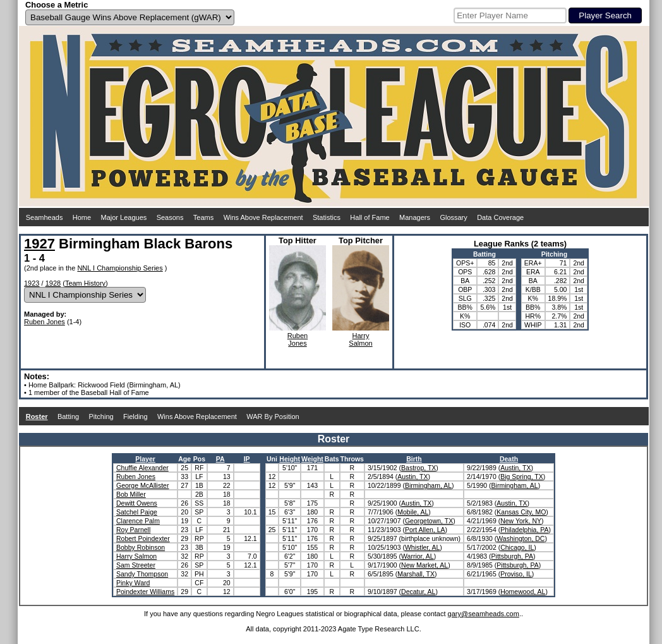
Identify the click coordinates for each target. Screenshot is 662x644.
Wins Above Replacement (263, 217)
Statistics (327, 217)
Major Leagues (124, 217)
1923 (32, 283)
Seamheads (45, 217)
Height (290, 459)
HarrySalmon (360, 339)
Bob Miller (131, 494)
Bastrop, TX (418, 468)
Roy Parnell (133, 530)
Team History (85, 283)
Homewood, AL (523, 592)
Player (145, 459)
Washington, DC (521, 538)
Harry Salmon (136, 556)
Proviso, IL (516, 574)
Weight (312, 459)
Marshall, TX (416, 574)
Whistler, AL (422, 547)
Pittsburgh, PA (512, 556)
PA (220, 459)
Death (509, 459)
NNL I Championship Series (120, 268)
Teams (203, 217)
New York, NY (521, 521)
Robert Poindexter (143, 538)
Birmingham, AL (428, 485)
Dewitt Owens (137, 503)
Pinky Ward (133, 583)
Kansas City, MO (521, 512)
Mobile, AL (413, 512)
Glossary (453, 217)
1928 (53, 283)
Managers (415, 217)
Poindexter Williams (145, 592)
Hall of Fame (370, 217)
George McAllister (142, 485)
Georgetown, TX (429, 521)
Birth (414, 459)
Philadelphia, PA (524, 530)
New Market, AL (424, 565)
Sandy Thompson (142, 574)
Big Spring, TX (522, 477)
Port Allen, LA (425, 530)
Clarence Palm (138, 521)
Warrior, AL (418, 556)
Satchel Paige (137, 512)
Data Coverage (500, 217)
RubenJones (298, 339)
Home (82, 217)
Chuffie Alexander (142, 468)
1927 (39, 244)
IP (247, 459)
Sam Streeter (136, 565)
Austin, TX (515, 468)
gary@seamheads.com (484, 614)
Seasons (170, 217)
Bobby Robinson (141, 547)
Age (184, 459)
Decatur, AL (418, 592)
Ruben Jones (45, 322)
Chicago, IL (517, 547)
